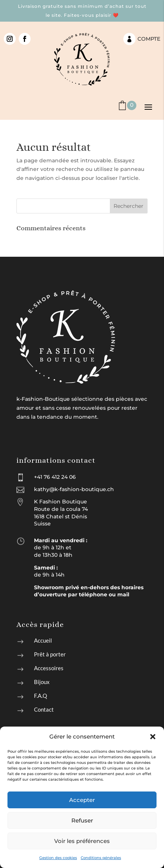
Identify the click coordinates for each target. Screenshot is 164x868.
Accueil (43, 640)
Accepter (82, 800)
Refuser (82, 820)
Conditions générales (101, 858)
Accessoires (49, 668)
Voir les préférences (82, 841)
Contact (44, 709)
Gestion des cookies (58, 858)
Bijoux (42, 682)
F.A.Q (41, 696)
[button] (153, 737)
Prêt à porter (50, 654)
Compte (149, 39)
